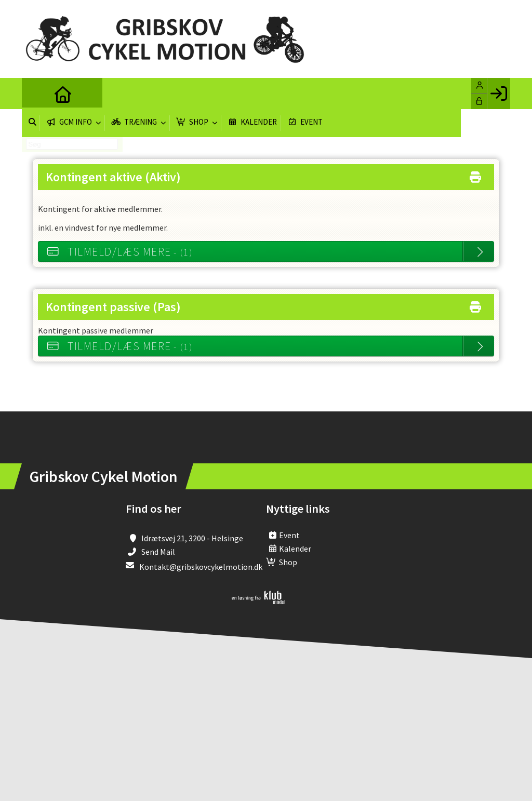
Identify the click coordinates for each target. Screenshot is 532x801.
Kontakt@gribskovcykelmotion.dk (201, 567)
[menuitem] (37, 94)
